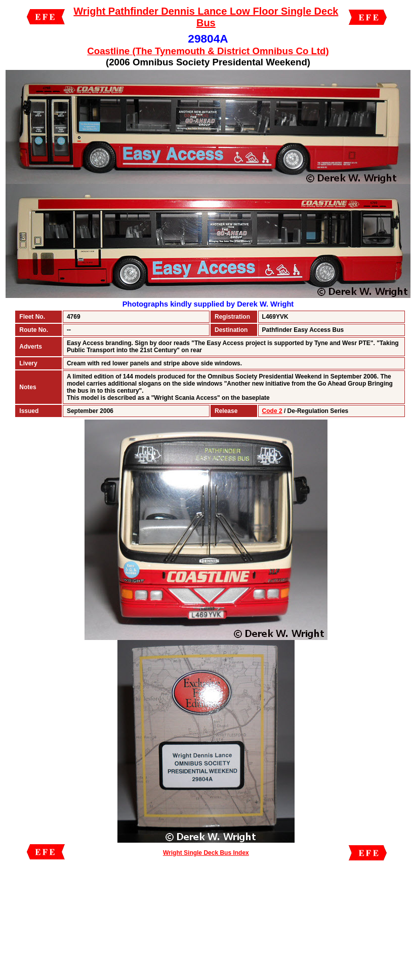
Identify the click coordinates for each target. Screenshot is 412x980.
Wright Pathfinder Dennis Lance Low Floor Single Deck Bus (206, 17)
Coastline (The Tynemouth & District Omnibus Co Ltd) (208, 51)
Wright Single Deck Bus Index (206, 853)
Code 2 (272, 411)
